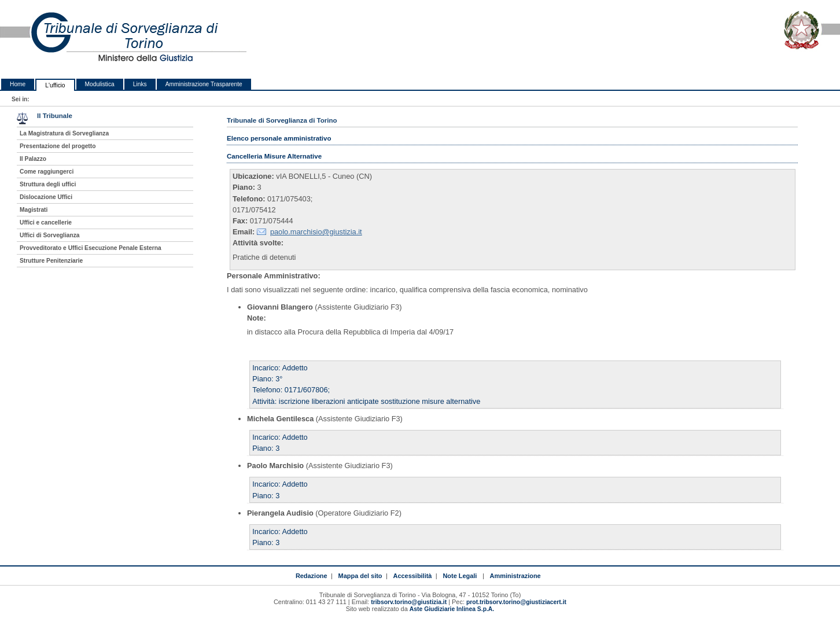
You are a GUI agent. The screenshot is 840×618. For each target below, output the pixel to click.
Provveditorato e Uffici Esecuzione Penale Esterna (91, 248)
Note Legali (460, 576)
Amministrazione (515, 576)
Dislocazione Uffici (46, 197)
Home (18, 84)
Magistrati (34, 210)
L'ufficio (55, 85)
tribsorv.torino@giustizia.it (409, 602)
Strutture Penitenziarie (51, 261)
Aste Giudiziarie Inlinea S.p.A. (452, 609)
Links (140, 84)
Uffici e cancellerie (46, 222)
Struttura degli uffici (48, 184)
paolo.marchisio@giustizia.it (316, 232)
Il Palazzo (33, 159)
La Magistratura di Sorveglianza (64, 133)
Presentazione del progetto (58, 146)
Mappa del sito (360, 576)
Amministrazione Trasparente (204, 84)
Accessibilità (413, 576)
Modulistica (100, 84)
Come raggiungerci (47, 172)
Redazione (312, 576)
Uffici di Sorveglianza (50, 235)
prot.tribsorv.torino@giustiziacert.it (516, 602)
